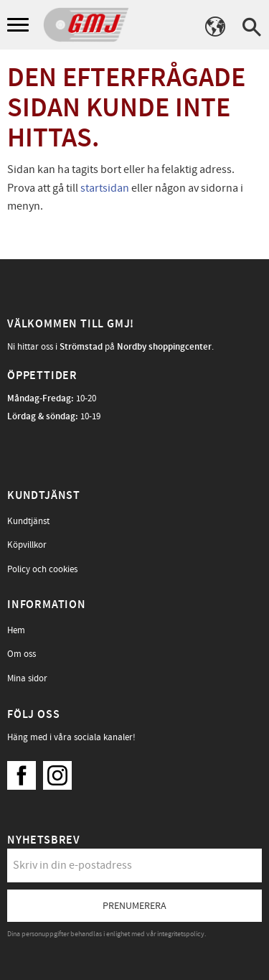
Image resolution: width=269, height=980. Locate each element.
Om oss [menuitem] (22, 654)
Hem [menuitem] (16, 630)
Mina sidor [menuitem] (27, 678)
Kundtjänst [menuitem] (28, 521)
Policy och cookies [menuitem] (42, 569)
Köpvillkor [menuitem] (27, 545)
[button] (20, 25)
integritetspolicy (181, 934)
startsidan (105, 188)
